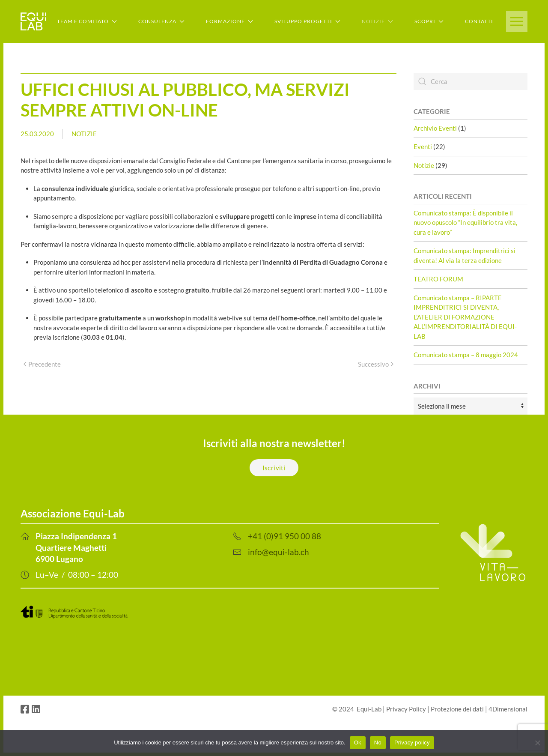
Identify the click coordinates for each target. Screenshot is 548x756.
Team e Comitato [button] (87, 21)
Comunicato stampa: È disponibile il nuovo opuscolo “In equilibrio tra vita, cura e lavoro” (465, 223)
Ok (358, 743)
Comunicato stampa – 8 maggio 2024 (466, 355)
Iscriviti (274, 468)
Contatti (479, 21)
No (378, 743)
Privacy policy (412, 743)
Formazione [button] (229, 21)
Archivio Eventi (435, 128)
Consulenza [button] (161, 21)
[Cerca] (471, 81)
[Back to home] (33, 21)
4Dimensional (508, 709)
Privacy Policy (406, 709)
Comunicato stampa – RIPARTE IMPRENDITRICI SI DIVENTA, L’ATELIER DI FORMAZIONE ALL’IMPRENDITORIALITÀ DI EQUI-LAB (465, 317)
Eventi (423, 146)
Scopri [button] (429, 21)
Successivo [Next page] (376, 364)
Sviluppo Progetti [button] (307, 21)
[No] (537, 743)
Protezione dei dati (457, 709)
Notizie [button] (377, 21)
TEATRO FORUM (438, 279)
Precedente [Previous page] (42, 364)
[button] (517, 21)
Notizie (84, 134)
